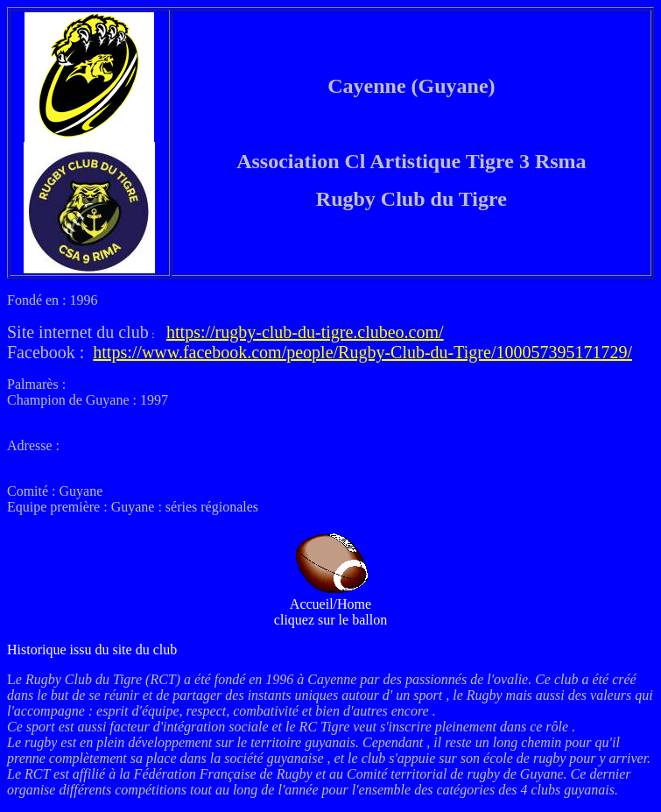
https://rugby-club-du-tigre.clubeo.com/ (305, 332)
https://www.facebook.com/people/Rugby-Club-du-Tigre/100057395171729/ (362, 352)
